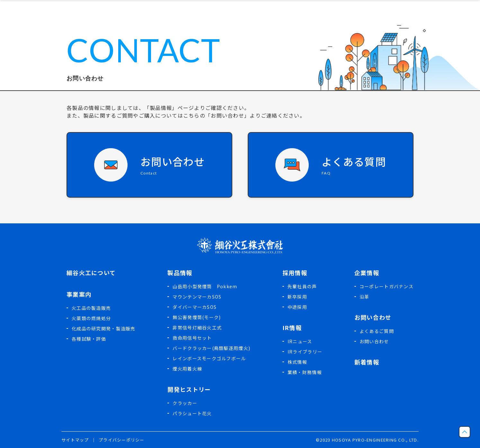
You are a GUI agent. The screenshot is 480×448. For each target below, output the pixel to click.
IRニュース (300, 341)
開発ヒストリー (189, 389)
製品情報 (180, 273)
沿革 (364, 297)
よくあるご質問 (377, 331)
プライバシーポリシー (122, 440)
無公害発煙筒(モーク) (197, 317)
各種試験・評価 (89, 339)
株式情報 (297, 362)
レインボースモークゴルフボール (209, 358)
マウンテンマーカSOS (197, 297)
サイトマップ (75, 440)
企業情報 (367, 273)
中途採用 (297, 307)
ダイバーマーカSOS (195, 307)
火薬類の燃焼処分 (91, 318)
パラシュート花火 (192, 413)
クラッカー (185, 403)
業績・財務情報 (305, 372)
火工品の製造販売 (91, 308)
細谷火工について (91, 273)
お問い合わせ (373, 317)
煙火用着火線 (187, 369)
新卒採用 (297, 297)
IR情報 (292, 327)
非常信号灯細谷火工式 (197, 327)
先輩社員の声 (302, 286)
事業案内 (79, 294)
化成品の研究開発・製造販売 (104, 328)
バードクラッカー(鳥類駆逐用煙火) (211, 348)
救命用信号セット (192, 338)
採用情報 (295, 273)
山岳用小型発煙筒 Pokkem (205, 286)
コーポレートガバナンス (387, 286)
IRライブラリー (305, 352)
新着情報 (367, 362)
